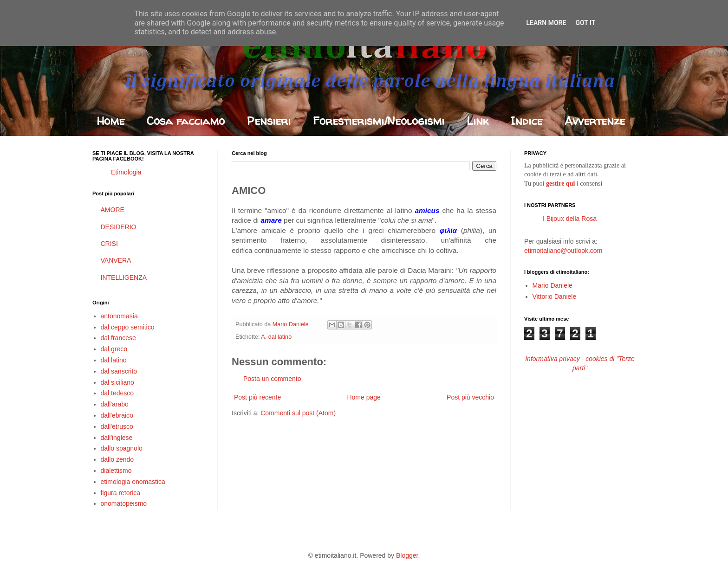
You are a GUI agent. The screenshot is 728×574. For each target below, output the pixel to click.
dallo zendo (117, 459)
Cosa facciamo (186, 121)
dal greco (114, 349)
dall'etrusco (117, 426)
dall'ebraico (117, 415)
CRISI (109, 244)
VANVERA (116, 260)
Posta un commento (272, 379)
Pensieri (269, 121)
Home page (364, 397)
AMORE (113, 210)
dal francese (118, 338)
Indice (526, 121)
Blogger (407, 555)
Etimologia (126, 172)
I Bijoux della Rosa (570, 219)
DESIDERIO (119, 227)
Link (478, 121)
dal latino (280, 337)
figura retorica (121, 493)
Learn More (546, 23)
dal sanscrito (119, 371)
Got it (585, 23)
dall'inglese (117, 438)
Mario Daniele (552, 285)
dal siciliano (117, 382)
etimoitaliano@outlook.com (563, 251)
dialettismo (116, 471)
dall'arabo (115, 404)
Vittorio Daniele (555, 297)
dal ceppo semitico (128, 327)
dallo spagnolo (122, 448)
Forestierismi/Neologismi (379, 121)
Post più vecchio (470, 397)
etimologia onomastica (133, 482)
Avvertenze (595, 121)
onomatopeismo (124, 503)
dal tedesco (117, 393)
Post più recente (257, 397)
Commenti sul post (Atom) (298, 413)
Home (110, 121)
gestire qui (560, 184)
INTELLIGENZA (124, 277)
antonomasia (119, 316)
